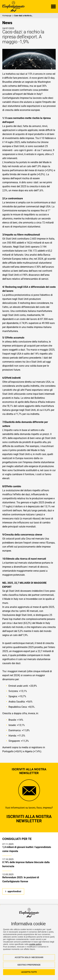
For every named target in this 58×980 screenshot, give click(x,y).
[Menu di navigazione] (53, 6)
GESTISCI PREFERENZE (29, 965)
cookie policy (35, 944)
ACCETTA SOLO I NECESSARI (29, 957)
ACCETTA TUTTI (29, 972)
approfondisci (14, 891)
